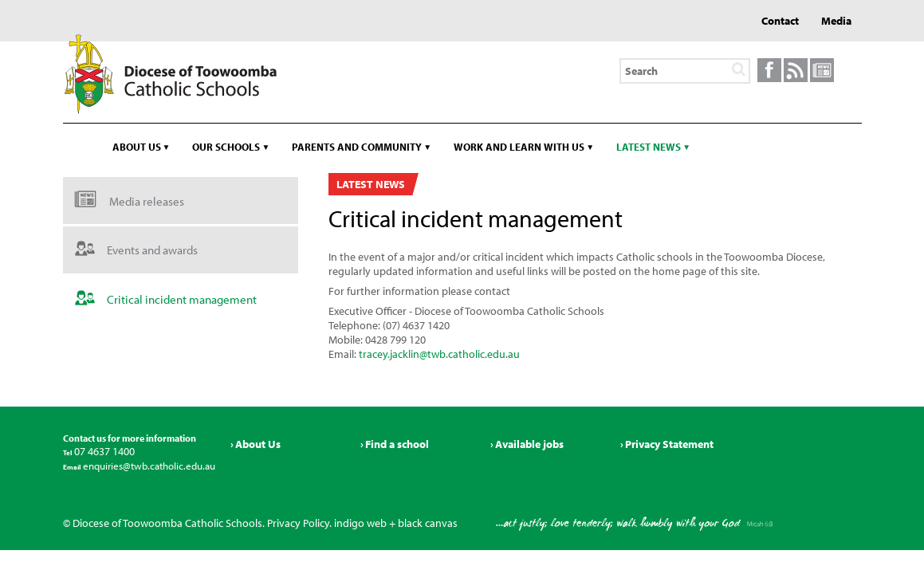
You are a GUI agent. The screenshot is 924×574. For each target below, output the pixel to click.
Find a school (397, 444)
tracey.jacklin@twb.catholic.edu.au (439, 354)
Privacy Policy (298, 523)
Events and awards (152, 250)
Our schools (226, 147)
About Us (258, 444)
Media (836, 21)
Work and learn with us (519, 147)
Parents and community (357, 147)
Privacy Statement (669, 444)
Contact (780, 21)
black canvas (428, 523)
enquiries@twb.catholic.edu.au (148, 466)
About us (137, 147)
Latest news (649, 147)
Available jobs (529, 444)
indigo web (360, 523)
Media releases (147, 201)
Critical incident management (182, 299)
